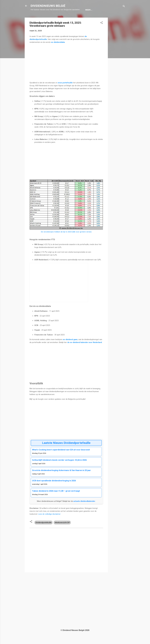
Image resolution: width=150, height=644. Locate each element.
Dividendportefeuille (44, 530)
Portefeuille (80, 17)
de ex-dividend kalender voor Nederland (85, 350)
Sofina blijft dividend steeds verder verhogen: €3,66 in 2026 (59, 467)
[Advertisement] (118, 61)
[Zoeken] (124, 7)
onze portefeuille (65, 90)
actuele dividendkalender (84, 509)
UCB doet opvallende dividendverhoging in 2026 (54, 488)
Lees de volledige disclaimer (49, 521)
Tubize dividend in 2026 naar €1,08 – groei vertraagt (56, 498)
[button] (101, 30)
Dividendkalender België (55, 17)
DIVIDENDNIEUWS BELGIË (48, 6)
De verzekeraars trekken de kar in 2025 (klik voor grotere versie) (66, 239)
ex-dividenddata (58, 50)
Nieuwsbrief (98, 17)
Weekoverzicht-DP (62, 530)
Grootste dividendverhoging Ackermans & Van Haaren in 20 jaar (61, 478)
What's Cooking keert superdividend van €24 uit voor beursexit (61, 457)
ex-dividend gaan (70, 347)
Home (35, 17)
